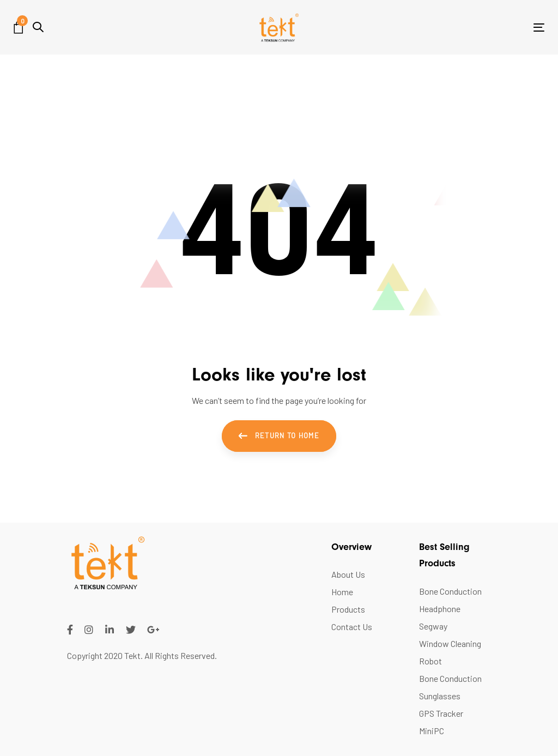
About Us (348, 574)
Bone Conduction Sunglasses (450, 687)
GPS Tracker (441, 713)
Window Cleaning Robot (450, 652)
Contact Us (352, 627)
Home (342, 592)
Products (348, 609)
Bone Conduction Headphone (450, 600)
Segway (433, 626)
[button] (38, 27)
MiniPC (432, 731)
